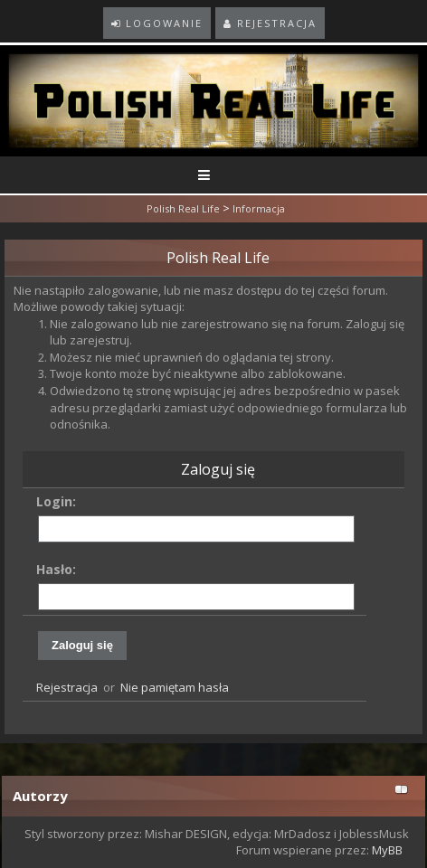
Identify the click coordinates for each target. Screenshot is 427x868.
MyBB (387, 850)
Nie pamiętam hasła (175, 687)
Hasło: (56, 569)
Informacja (259, 208)
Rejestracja (67, 687)
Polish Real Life (183, 208)
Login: (56, 501)
